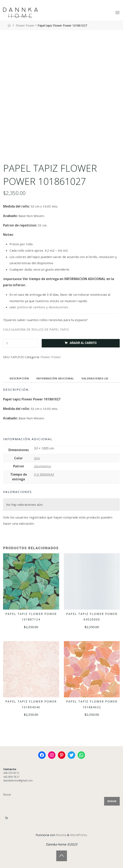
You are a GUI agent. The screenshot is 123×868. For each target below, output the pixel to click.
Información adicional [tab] (55, 378)
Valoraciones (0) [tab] (95, 378)
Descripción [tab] (19, 378)
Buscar (7, 795)
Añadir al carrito (83, 343)
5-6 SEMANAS (44, 474)
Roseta (61, 835)
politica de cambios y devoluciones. (43, 307)
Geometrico (42, 466)
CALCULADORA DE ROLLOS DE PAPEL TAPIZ (36, 329)
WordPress (79, 835)
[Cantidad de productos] (21, 343)
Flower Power (25, 25)
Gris (37, 458)
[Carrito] (6, 818)
